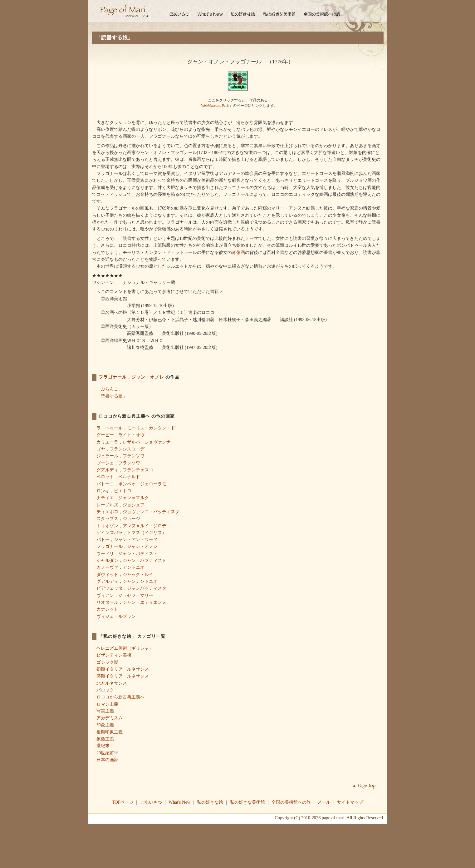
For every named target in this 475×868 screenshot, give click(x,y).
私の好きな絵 (210, 802)
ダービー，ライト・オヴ (120, 435)
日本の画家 (107, 760)
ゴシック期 (107, 662)
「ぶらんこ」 (110, 389)
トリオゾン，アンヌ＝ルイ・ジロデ (131, 526)
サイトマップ (350, 802)
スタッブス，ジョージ (118, 518)
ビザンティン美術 (114, 655)
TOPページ (123, 802)
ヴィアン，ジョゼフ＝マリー (125, 595)
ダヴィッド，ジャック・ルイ (125, 574)
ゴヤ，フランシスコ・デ (120, 449)
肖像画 (238, 252)
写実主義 (105, 711)
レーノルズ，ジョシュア (120, 505)
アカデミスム (110, 718)
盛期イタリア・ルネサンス (123, 676)
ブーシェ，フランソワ (118, 463)
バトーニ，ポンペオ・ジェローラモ (131, 484)
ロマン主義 (107, 704)
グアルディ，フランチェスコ (125, 470)
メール (324, 802)
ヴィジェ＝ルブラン (116, 616)
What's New (179, 802)
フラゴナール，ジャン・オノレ (132, 377)
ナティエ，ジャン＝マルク (123, 498)
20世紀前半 (107, 753)
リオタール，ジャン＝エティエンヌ (131, 602)
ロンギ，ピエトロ (114, 491)
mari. (341, 818)
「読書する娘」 (112, 396)
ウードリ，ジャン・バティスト (127, 553)
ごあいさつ (151, 802)
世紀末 (103, 746)
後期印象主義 (110, 732)
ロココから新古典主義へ (120, 697)
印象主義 (105, 725)
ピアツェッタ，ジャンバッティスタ (131, 588)
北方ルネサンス (112, 683)
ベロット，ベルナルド (118, 477)
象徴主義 (105, 739)
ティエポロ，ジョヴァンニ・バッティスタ (138, 512)
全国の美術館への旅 (291, 802)
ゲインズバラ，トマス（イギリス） (131, 533)
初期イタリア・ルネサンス (123, 669)
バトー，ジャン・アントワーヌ (127, 539)
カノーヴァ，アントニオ (120, 567)
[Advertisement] (237, 845)
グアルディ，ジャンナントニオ (127, 581)
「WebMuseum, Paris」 (215, 106)
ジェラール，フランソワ (120, 456)
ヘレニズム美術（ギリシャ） (125, 648)
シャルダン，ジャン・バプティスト (131, 560)
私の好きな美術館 (247, 802)
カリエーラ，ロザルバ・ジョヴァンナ (134, 442)
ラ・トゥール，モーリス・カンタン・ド (136, 428)
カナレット (107, 609)
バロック (105, 690)
